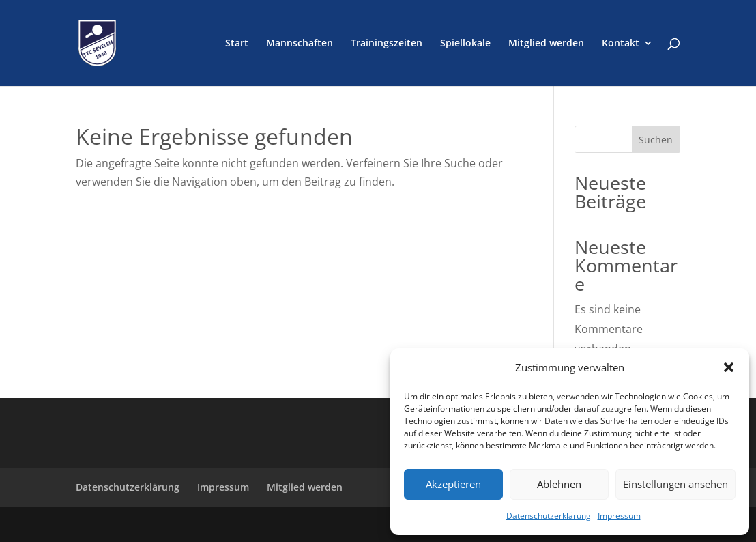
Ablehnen (559, 484)
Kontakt (621, 44)
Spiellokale (465, 44)
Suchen (656, 140)
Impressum (619, 516)
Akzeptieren (453, 484)
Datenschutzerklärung (549, 516)
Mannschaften (300, 44)
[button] (729, 367)
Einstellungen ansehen (675, 484)
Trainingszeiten (387, 44)
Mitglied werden (546, 44)
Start (237, 44)
